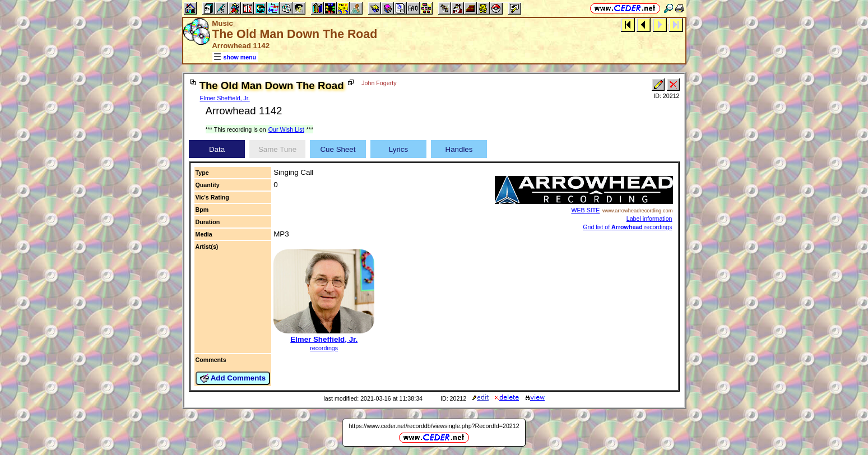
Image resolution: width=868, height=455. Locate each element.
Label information (649, 219)
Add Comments (233, 378)
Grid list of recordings (627, 227)
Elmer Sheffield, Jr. (225, 98)
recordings (324, 348)
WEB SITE (585, 210)
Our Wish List (286, 129)
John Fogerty (379, 83)
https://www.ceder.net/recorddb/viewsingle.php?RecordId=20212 (434, 426)
